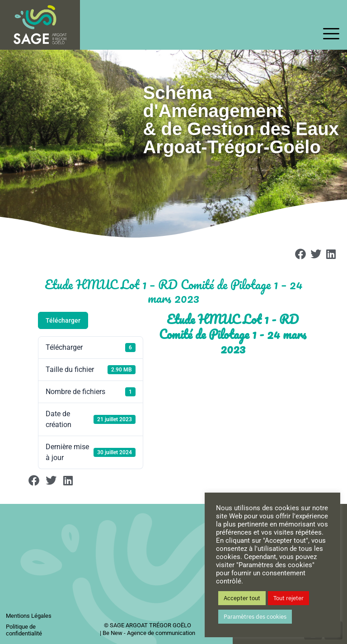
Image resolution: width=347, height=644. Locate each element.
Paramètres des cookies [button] (255, 617)
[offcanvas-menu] (331, 34)
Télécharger (63, 320)
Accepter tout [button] (242, 598)
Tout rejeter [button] (288, 598)
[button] (301, 254)
